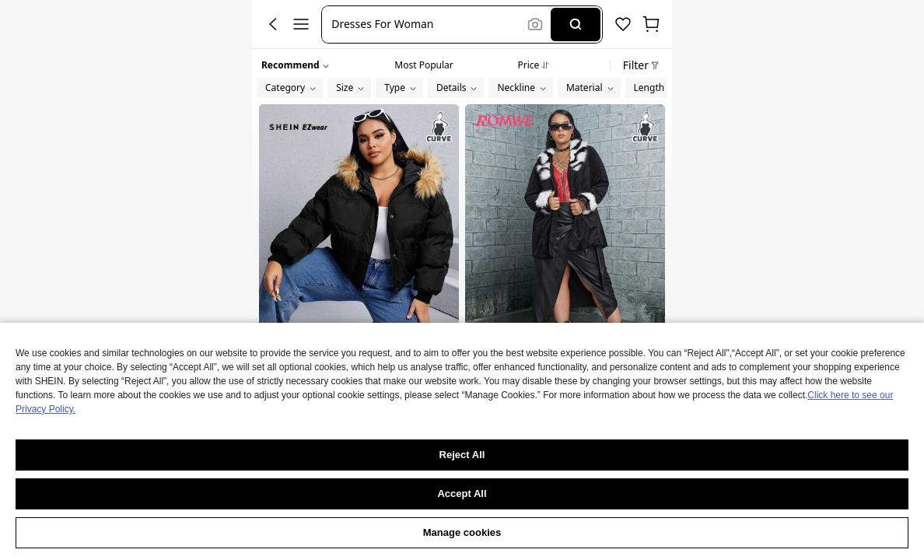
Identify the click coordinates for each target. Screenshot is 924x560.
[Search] (575, 24)
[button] (427, 24)
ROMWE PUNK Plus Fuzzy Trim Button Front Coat (565, 405)
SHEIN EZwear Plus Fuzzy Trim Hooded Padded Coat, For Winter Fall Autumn (359, 386)
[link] (359, 406)
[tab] (423, 63)
